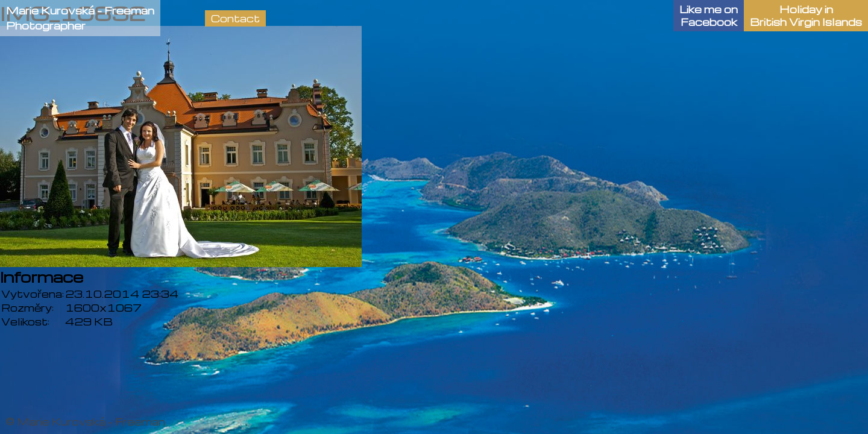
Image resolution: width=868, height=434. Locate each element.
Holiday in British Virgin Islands (806, 16)
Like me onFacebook (709, 16)
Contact (235, 18)
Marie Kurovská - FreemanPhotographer (80, 18)
